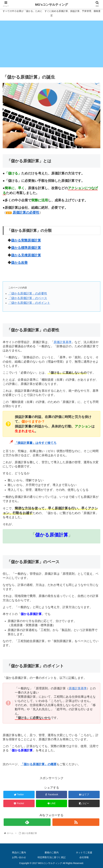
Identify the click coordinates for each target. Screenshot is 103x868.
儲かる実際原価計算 (26, 240)
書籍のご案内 (52, 852)
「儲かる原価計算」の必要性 (28, 293)
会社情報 (84, 857)
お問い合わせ (19, 857)
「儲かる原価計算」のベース (28, 298)
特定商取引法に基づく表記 (52, 857)
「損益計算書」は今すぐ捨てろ (35, 443)
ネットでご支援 (84, 852)
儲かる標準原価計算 (26, 248)
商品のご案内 (19, 852)
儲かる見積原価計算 (26, 255)
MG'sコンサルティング (52, 5)
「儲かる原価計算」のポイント (29, 303)
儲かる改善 (19, 263)
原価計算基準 (63, 342)
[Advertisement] (51, 44)
